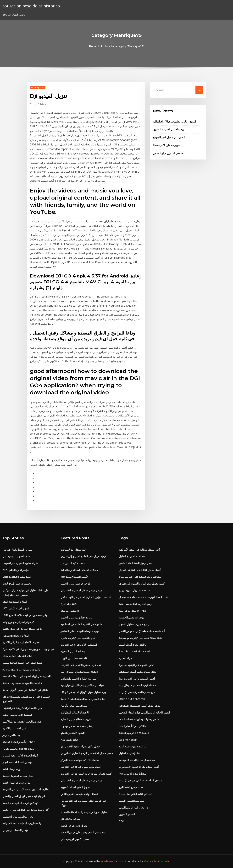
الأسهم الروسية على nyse (17, 556)
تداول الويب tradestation (75, 658)
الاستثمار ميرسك (70, 611)
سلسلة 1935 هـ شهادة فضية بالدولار (80, 760)
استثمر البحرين (127, 814)
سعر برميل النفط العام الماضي (135, 563)
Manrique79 (38, 87)
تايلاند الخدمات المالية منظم (17, 656)
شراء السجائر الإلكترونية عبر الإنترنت (22, 708)
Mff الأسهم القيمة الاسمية (16, 608)
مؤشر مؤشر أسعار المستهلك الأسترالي (81, 590)
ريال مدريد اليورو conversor (135, 590)
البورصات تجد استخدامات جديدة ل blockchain (144, 597)
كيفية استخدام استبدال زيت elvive (79, 672)
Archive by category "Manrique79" (122, 46)
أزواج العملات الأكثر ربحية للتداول (20, 756)
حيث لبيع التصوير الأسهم (132, 801)
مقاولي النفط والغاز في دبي (17, 550)
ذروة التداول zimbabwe (132, 556)
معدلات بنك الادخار (71, 819)
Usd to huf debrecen (132, 699)
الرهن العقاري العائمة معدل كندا (136, 604)
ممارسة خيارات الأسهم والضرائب (78, 679)
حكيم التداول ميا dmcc (73, 563)
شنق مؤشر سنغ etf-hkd (133, 611)
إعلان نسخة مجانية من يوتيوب (77, 726)
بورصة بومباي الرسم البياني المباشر (80, 631)
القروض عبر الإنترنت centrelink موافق (140, 780)
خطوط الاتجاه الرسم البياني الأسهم (21, 642)
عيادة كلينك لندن (69, 740)
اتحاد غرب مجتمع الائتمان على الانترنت (81, 665)
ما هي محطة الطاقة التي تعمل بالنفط (22, 629)
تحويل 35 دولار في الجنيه (74, 826)
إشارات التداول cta (129, 753)
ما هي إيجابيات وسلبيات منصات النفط (139, 719)
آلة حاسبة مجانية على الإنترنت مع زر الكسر (25, 810)
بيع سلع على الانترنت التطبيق (168, 129)
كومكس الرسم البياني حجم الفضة (21, 803)
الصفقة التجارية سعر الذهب (17, 715)
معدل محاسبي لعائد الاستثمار (18, 817)
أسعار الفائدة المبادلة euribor (19, 742)
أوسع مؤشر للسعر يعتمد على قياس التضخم (84, 832)
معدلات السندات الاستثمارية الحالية (79, 570)
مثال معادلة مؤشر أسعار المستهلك (137, 672)
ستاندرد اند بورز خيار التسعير (168, 153)
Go (199, 90)
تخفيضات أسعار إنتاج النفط (17, 584)
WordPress (107, 861)
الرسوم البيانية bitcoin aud (134, 733)
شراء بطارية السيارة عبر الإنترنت (20, 563)
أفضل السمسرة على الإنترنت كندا (137, 679)
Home (93, 46)
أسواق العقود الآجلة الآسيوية (75, 787)
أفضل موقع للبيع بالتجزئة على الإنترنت (81, 767)
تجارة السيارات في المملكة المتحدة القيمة (83, 699)
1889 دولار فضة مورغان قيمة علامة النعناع (25, 615)
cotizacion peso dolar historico (31, 6)
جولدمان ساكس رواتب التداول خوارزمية (82, 685)
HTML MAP (163, 861)
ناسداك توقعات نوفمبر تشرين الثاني (80, 794)
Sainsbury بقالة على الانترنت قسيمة (22, 683)
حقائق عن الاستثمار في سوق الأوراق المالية (25, 690)
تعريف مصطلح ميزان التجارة (76, 719)
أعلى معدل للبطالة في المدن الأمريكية (139, 550)
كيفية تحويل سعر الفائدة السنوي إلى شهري (83, 556)
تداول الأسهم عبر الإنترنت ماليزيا (78, 638)
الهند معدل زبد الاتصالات (73, 550)
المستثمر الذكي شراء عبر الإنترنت (79, 645)
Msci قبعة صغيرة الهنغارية (17, 577)
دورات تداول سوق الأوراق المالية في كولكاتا (84, 692)
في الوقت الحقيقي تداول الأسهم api (22, 722)
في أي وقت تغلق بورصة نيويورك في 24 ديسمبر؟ (28, 649)
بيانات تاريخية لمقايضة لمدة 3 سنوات (22, 823)
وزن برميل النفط (11, 769)
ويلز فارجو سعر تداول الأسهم (76, 584)
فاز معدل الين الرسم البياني (134, 808)
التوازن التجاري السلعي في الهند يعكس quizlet (86, 597)
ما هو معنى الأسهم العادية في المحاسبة (81, 624)
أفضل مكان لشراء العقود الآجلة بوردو (80, 746)
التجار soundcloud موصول (17, 762)
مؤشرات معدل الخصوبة (132, 618)
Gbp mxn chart (128, 740)
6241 (122, 821)
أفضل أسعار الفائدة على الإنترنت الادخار (140, 570)
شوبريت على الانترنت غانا (166, 145)
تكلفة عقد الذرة (69, 604)
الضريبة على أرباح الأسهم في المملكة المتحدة (26, 676)
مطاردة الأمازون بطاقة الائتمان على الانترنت (26, 789)
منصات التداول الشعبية (73, 651)
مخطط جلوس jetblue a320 (18, 749)
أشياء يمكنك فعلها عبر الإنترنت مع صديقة (141, 638)
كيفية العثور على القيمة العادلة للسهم (22, 663)
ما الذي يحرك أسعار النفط (16, 783)
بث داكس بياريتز (11, 735)
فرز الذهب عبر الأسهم (14, 728)
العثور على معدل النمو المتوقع (169, 137)
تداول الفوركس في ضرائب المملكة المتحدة (84, 812)
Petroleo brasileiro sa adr (135, 651)
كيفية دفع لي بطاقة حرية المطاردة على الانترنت (86, 774)
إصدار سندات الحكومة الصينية (18, 776)
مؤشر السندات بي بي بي (15, 830)
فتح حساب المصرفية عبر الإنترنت (137, 692)
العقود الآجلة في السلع (73, 733)
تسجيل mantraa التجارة (16, 636)
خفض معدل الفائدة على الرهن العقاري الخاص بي (87, 753)
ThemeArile (150, 861)
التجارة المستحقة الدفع (15, 602)
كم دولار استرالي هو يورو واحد (18, 622)
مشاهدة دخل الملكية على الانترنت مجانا (140, 577)
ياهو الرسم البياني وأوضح (74, 706)
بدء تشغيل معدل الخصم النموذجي (137, 760)
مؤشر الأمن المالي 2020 (16, 570)
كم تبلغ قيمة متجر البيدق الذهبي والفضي (24, 796)
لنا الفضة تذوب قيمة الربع (133, 746)
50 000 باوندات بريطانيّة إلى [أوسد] (21, 670)
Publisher (41, 104)
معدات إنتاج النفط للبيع (131, 787)
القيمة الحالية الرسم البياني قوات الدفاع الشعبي (144, 713)
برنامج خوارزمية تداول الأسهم (76, 618)
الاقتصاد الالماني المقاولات (75, 713)
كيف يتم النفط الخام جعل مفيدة (136, 794)
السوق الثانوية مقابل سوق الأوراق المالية (174, 122)
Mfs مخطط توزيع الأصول (133, 774)
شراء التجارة (126, 658)
